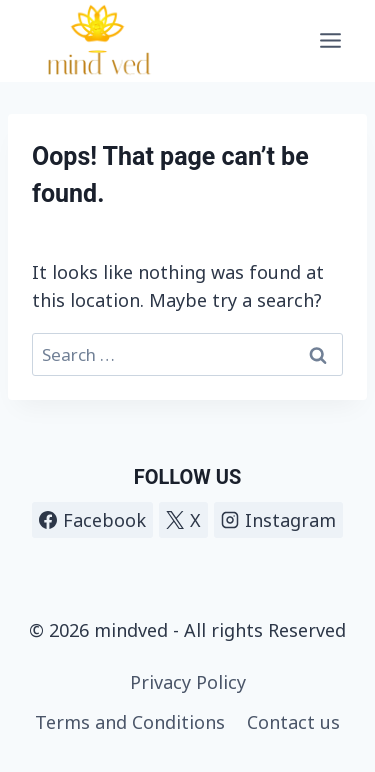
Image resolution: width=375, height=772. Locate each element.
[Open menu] (330, 41)
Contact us (293, 722)
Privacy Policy (188, 682)
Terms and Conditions (130, 722)
